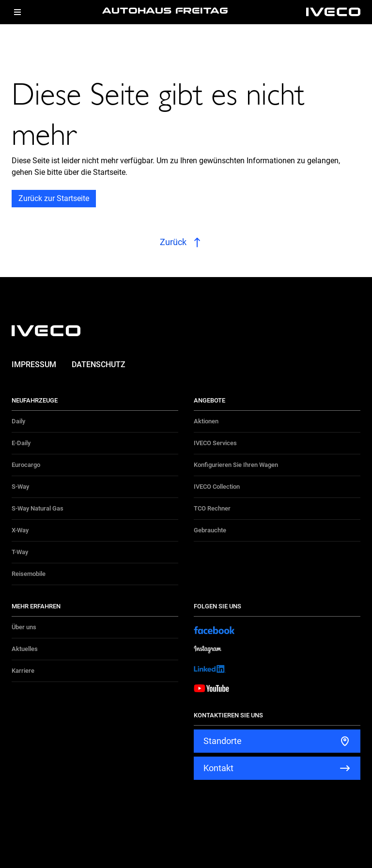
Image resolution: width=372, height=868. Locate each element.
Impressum (34, 364)
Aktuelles (25, 649)
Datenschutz (99, 364)
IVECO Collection (217, 487)
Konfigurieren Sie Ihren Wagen (236, 465)
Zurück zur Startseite (54, 198)
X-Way (20, 530)
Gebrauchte (210, 530)
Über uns (24, 627)
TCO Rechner (212, 508)
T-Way (20, 552)
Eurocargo (26, 465)
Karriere (23, 671)
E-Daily (21, 443)
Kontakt (218, 768)
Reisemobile (29, 574)
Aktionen (206, 421)
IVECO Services (215, 443)
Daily (18, 421)
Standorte (223, 741)
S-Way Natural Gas (38, 508)
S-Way (20, 487)
